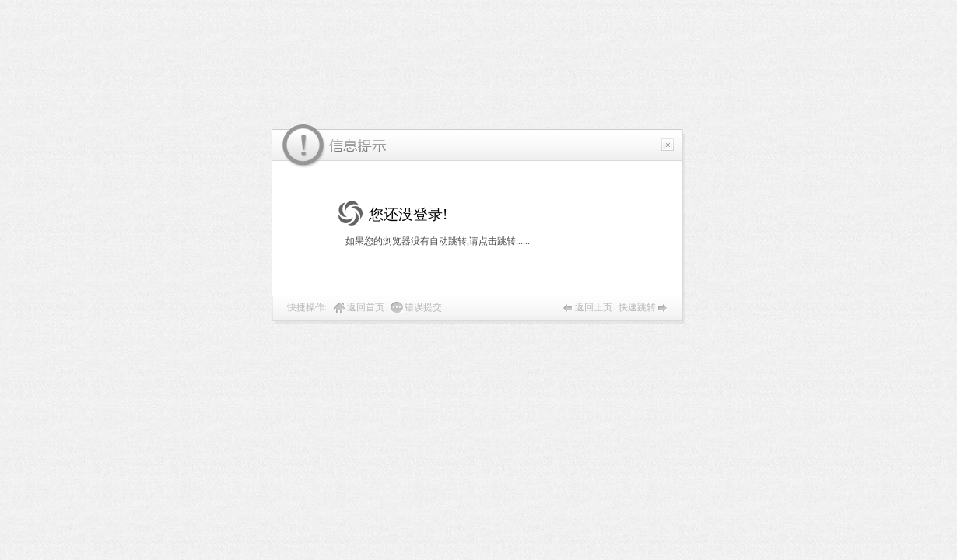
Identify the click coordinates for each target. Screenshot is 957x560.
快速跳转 (637, 307)
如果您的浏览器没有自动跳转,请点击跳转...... (438, 241)
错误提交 (423, 307)
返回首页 (366, 307)
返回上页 (594, 307)
